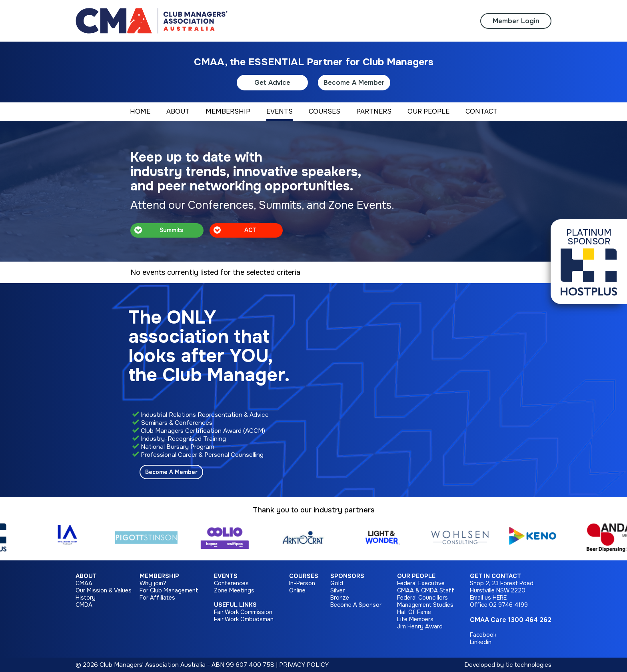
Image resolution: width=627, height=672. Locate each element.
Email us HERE (488, 598)
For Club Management (169, 590)
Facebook (483, 635)
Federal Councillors (422, 598)
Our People (416, 576)
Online (297, 590)
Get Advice (272, 83)
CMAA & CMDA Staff (426, 590)
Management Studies (425, 605)
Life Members (415, 619)
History (86, 598)
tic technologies (528, 665)
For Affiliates (157, 598)
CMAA (84, 583)
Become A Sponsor (356, 605)
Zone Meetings (234, 590)
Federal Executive (421, 583)
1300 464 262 (530, 620)
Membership (159, 576)
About (86, 576)
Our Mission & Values (104, 590)
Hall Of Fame (414, 612)
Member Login (516, 21)
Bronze (340, 598)
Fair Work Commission (243, 612)
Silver (337, 590)
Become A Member (354, 83)
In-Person (302, 583)
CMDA (84, 605)
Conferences (231, 583)
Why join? (153, 583)
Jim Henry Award (420, 626)
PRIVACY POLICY (304, 665)
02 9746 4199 (508, 605)
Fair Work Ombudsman (244, 619)
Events (226, 576)
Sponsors (347, 576)
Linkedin (481, 642)
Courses (304, 576)
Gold (337, 583)
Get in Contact (495, 576)
